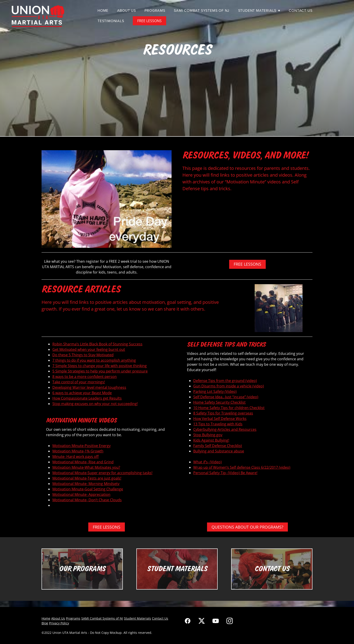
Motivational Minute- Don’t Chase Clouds (87, 500)
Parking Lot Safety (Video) (215, 391)
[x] (202, 621)
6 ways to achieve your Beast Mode (82, 393)
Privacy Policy (59, 623)
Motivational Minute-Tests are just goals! (87, 478)
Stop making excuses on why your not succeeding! (95, 404)
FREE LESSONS (149, 21)
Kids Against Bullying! (211, 440)
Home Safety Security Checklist (219, 402)
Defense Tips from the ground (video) (225, 381)
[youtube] (216, 621)
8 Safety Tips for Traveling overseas (223, 413)
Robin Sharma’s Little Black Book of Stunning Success (97, 344)
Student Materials (259, 10)
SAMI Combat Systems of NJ (202, 10)
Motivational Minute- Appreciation (81, 494)
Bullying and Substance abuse (219, 451)
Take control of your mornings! (79, 382)
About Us (127, 10)
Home (103, 10)
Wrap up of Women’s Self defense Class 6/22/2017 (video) (242, 467)
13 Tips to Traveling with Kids (218, 424)
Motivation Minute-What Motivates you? (86, 467)
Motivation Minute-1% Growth (78, 451)
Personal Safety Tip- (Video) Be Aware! (225, 473)
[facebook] (188, 621)
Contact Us (300, 10)
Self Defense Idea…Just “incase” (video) (226, 397)
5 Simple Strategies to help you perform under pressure (100, 371)
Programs (155, 10)
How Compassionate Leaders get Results (87, 398)
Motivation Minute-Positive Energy (82, 446)
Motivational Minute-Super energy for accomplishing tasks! (102, 473)
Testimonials (111, 21)
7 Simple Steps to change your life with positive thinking (100, 366)
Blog (45, 623)
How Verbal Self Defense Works (220, 419)
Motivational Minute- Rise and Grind (83, 462)
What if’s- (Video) (207, 462)
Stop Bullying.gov (208, 435)
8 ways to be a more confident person (85, 377)
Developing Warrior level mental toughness (89, 387)
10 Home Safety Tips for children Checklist (229, 408)
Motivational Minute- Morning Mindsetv (86, 484)
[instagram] (230, 621)
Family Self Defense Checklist (218, 446)
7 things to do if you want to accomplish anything (94, 360)
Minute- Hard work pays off (76, 457)
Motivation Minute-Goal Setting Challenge (88, 489)
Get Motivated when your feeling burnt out (89, 349)
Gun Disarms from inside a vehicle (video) (229, 386)
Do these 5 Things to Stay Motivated (83, 355)
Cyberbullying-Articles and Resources (225, 429)
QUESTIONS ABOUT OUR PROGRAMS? (247, 527)
